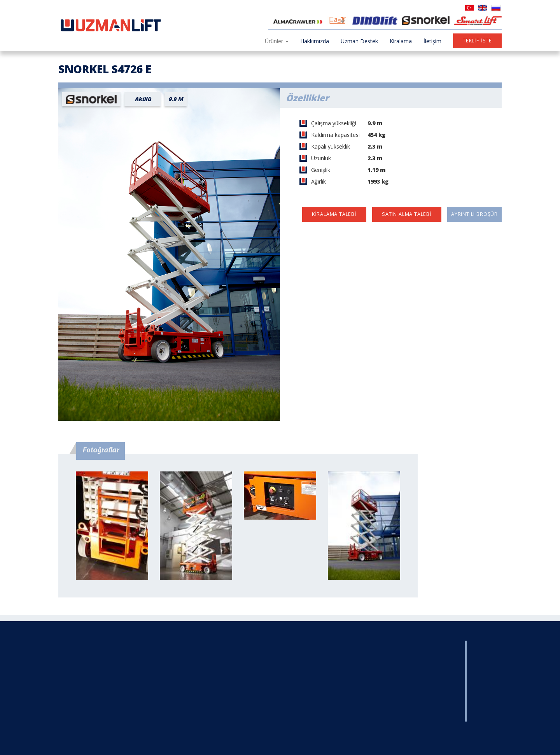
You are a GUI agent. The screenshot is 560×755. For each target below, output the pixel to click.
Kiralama (401, 41)
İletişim (432, 41)
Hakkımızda (315, 41)
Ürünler (277, 41)
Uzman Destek (359, 41)
